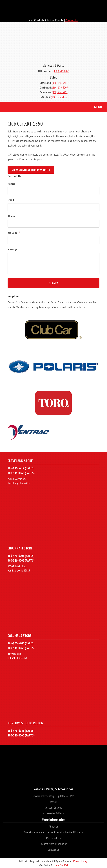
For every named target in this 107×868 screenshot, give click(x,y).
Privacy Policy (80, 861)
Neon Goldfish (61, 865)
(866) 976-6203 (60, 87)
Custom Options (54, 807)
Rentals (54, 802)
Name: (11, 184)
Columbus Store (20, 636)
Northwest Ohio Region (25, 723)
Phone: (11, 216)
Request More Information (54, 844)
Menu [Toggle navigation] (95, 108)
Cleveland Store (20, 461)
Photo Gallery (54, 838)
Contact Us (54, 850)
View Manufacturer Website (31, 170)
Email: (11, 200)
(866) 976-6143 (59, 97)
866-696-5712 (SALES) (21, 468)
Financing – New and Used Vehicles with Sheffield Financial (54, 832)
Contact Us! (72, 20)
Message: (13, 249)
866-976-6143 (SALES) (21, 731)
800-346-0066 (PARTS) (21, 473)
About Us (54, 826)
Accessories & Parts (54, 813)
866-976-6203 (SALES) (21, 556)
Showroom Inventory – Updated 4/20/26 (54, 796)
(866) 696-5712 (60, 83)
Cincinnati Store (20, 548)
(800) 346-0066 (61, 71)
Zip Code (14, 233)
